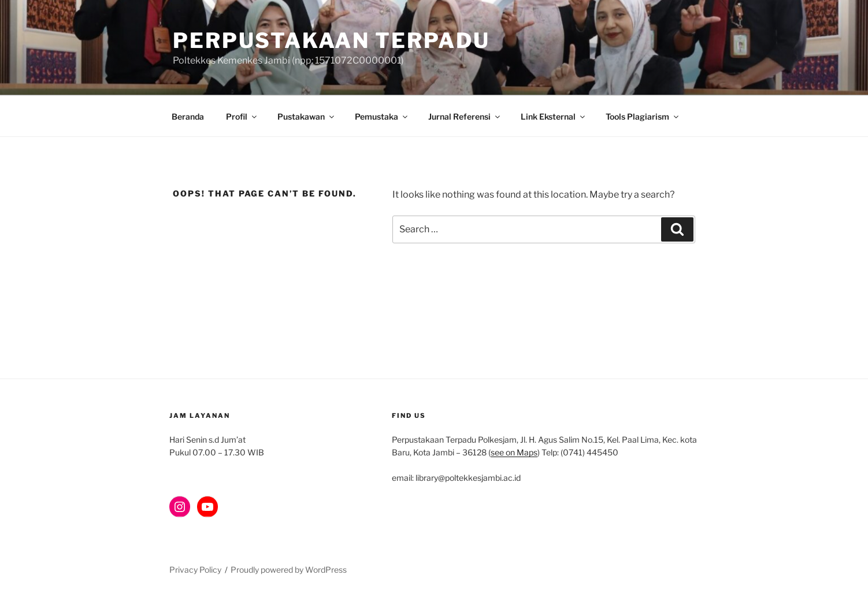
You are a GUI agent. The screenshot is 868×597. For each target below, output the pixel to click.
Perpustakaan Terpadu (331, 40)
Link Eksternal (554, 116)
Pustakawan (307, 116)
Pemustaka (382, 116)
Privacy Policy (195, 570)
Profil (242, 116)
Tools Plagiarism (643, 116)
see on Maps (514, 452)
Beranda (188, 116)
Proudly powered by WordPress (289, 570)
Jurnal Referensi (465, 116)
